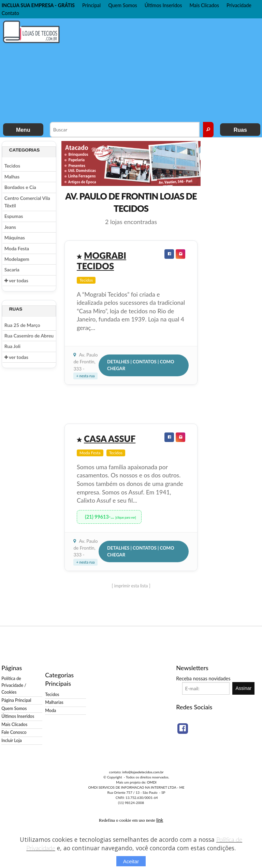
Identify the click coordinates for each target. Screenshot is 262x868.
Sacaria (12, 270)
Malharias (54, 702)
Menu (23, 130)
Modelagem (17, 259)
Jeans (10, 227)
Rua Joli (12, 346)
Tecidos (12, 166)
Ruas (240, 130)
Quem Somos (123, 5)
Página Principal (16, 700)
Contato (10, 13)
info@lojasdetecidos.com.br (143, 772)
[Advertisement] (165, 69)
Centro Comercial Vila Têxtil (27, 202)
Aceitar (131, 861)
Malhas (12, 177)
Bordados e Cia (20, 187)
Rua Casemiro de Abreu (29, 336)
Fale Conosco (14, 732)
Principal (91, 5)
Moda (50, 711)
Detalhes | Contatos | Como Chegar (141, 365)
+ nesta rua (85, 376)
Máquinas (15, 238)
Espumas (14, 216)
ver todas (16, 280)
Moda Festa (17, 248)
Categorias (25, 150)
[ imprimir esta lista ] (131, 586)
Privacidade (239, 5)
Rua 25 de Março (22, 325)
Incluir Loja (11, 740)
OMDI (152, 782)
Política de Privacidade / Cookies (14, 685)
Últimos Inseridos (163, 5)
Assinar (244, 688)
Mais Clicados (204, 5)
